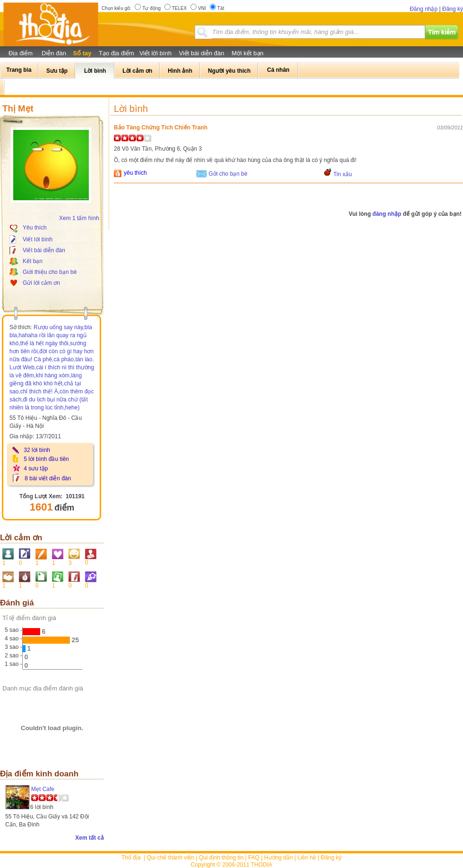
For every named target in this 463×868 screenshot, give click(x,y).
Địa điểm (21, 53)
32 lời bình (37, 450)
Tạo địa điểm (116, 53)
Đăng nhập (424, 9)
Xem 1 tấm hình (79, 218)
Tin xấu (342, 174)
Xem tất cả (90, 838)
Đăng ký (453, 9)
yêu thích (135, 173)
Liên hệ (307, 858)
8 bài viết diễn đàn (48, 478)
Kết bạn (33, 261)
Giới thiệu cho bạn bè (50, 272)
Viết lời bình (155, 53)
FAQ (254, 858)
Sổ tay (82, 53)
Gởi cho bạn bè (228, 174)
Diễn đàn (54, 53)
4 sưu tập (36, 468)
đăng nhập (387, 214)
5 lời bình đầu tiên (46, 459)
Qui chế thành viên (171, 858)
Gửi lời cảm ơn (41, 283)
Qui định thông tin (221, 858)
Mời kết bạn (248, 53)
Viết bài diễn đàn (201, 53)
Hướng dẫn (279, 858)
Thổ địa (131, 858)
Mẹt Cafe (43, 789)
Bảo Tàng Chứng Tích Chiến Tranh (161, 128)
